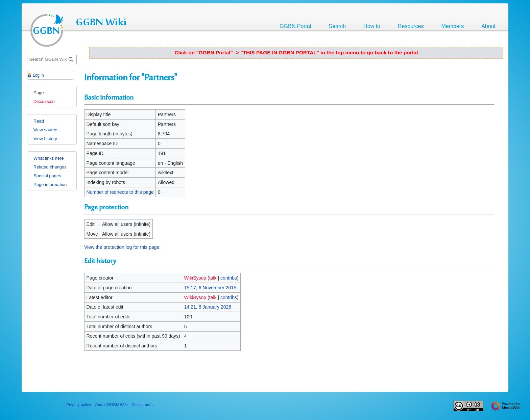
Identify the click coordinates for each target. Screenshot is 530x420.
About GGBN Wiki (111, 405)
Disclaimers (142, 405)
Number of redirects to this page (120, 192)
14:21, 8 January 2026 (208, 307)
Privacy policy (79, 405)
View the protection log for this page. (122, 247)
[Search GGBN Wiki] (52, 60)
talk (213, 278)
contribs (229, 278)
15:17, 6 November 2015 (210, 288)
